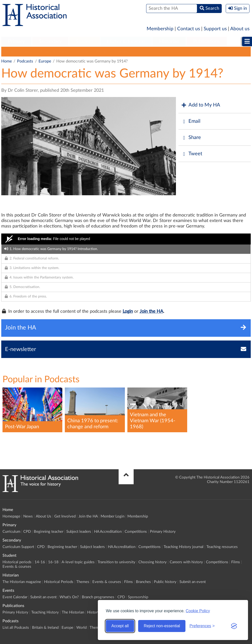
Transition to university (116, 562)
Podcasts (25, 61)
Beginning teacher (49, 532)
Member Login (112, 516)
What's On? (69, 597)
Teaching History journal (184, 547)
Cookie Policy (198, 611)
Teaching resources (222, 547)
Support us (215, 29)
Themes (121, 51)
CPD (27, 532)
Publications (207, 41)
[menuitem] (16, 42)
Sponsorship (138, 597)
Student (84, 41)
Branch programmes (98, 597)
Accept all (120, 626)
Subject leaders (79, 532)
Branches (143, 582)
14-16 (40, 562)
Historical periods (17, 562)
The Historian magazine (22, 582)
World (101, 51)
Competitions (136, 532)
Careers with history (186, 562)
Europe (82, 51)
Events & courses (17, 567)
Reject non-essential (162, 626)
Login (128, 311)
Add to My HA (201, 105)
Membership (160, 29)
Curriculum (11, 532)
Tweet (192, 154)
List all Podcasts (18, 51)
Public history (165, 582)
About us (240, 29)
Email (191, 121)
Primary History (163, 532)
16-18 (53, 562)
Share (191, 138)
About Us (44, 516)
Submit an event (193, 582)
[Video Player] (126, 239)
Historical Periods (59, 582)
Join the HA (151, 311)
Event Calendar (15, 597)
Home (7, 61)
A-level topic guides (78, 562)
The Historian (73, 612)
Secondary (50, 41)
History (93, 612)
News (28, 516)
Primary (16, 41)
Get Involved (65, 516)
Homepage (11, 516)
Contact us (189, 29)
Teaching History (45, 612)
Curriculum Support (18, 547)
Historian (169, 41)
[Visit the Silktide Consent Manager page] (234, 626)
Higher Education (126, 41)
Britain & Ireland (54, 51)
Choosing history (153, 562)
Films (236, 562)
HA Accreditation (108, 532)
